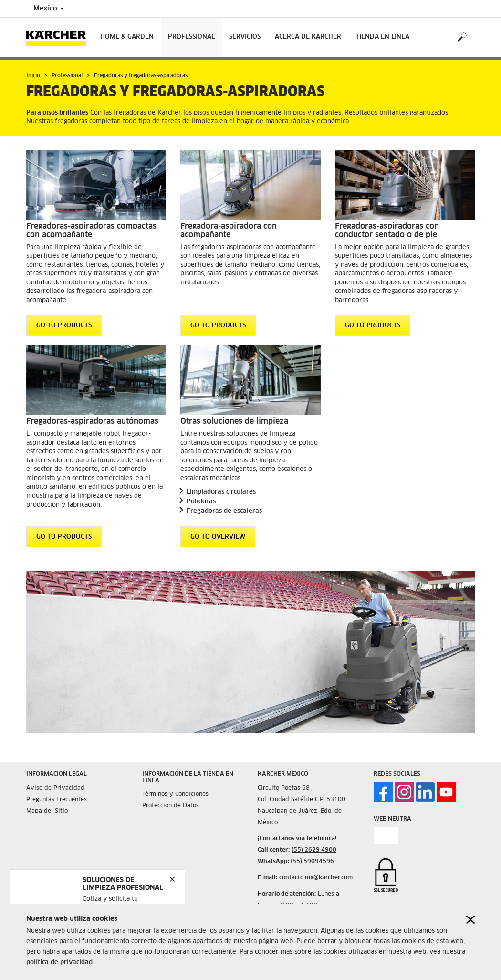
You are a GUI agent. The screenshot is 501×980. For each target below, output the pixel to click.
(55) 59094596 (312, 862)
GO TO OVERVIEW (218, 537)
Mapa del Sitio (47, 811)
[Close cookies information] (470, 920)
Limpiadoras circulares (221, 492)
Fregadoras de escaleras (224, 511)
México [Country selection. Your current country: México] (49, 9)
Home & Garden (127, 37)
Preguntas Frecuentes (57, 800)
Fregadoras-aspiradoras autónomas (92, 421)
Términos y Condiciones (175, 794)
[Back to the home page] (60, 37)
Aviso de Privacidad (55, 788)
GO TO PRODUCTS (64, 326)
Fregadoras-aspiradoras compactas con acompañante (91, 230)
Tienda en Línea (382, 37)
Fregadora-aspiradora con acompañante (229, 230)
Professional (191, 37)
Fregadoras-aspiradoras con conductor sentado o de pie (387, 230)
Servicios (245, 37)
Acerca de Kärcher (308, 37)
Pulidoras (201, 502)
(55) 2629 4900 (314, 850)
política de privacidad (59, 963)
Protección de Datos (171, 806)
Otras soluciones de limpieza (234, 421)
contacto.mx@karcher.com (316, 878)
